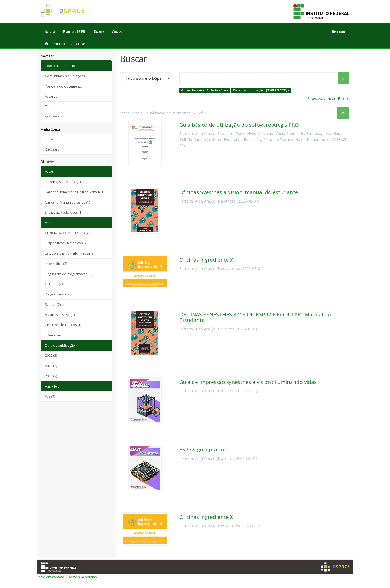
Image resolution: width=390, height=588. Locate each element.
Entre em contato (50, 577)
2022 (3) (51, 355)
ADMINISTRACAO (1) (60, 315)
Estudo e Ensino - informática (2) (70, 253)
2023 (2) (51, 366)
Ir (344, 78)
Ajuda (117, 31)
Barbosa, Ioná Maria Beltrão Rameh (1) (75, 192)
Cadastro (52, 149)
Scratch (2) (53, 304)
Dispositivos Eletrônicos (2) (66, 243)
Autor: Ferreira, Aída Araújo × (205, 90)
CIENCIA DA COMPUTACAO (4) (67, 233)
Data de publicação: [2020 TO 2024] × (261, 90)
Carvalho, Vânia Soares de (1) (68, 202)
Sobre (99, 31)
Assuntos (52, 117)
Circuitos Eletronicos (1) (63, 325)
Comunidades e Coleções (65, 76)
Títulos (50, 107)
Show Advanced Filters (328, 98)
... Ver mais (53, 335)
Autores (51, 96)
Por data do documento (64, 86)
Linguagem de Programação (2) (69, 274)
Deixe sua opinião (82, 577)
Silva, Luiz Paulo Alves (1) (64, 212)
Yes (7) (50, 396)
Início (50, 31)
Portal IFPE (74, 31)
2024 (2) (51, 376)
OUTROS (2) (54, 284)
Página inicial (59, 44)
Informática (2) (56, 264)
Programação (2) (58, 294)
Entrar (50, 139)
